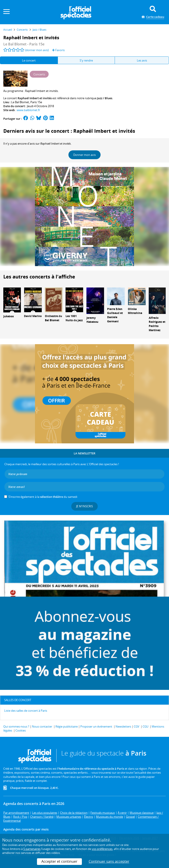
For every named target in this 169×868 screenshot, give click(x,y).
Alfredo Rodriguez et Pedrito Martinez (157, 324)
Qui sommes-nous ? (16, 726)
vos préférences (102, 849)
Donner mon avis (84, 155)
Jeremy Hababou (92, 320)
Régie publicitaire (67, 726)
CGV (137, 726)
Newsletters (123, 726)
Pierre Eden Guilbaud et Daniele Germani (115, 315)
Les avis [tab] (142, 60)
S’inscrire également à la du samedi (43, 497)
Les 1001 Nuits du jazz (74, 318)
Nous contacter (42, 726)
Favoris (58, 50)
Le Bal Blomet (20, 102)
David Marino (33, 316)
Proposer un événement (96, 726)
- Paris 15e (24, 44)
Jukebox (9, 316)
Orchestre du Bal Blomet (53, 318)
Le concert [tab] (29, 60)
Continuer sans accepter (109, 861)
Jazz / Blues (105, 98)
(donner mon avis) (37, 50)
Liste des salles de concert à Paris (26, 711)
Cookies (21, 730)
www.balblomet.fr (28, 110)
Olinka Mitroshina (135, 311)
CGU (145, 726)
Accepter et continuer (59, 861)
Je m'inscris (84, 506)
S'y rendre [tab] (86, 60)
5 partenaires (32, 849)
